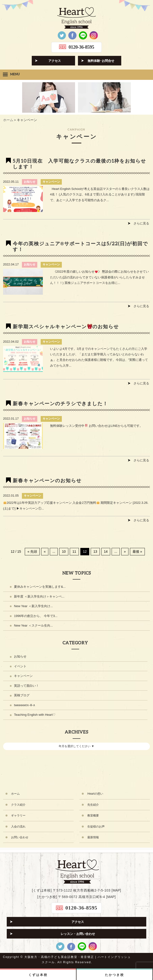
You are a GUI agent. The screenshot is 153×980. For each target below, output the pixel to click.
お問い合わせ (20, 837)
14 (106, 552)
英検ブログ (22, 695)
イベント (20, 666)
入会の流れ (18, 827)
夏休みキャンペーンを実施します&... (40, 587)
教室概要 (93, 816)
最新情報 (93, 837)
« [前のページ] (45, 552)
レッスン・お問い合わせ (78, 934)
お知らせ (30, 182)
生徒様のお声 (96, 827)
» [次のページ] (125, 552)
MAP (116, 890)
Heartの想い (95, 794)
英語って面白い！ (26, 686)
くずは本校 (38, 975)
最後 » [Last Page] (137, 552)
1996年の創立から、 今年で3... (36, 616)
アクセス (55, 61)
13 (95, 552)
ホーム (15, 794)
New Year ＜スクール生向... (33, 625)
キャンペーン (51, 182)
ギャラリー (18, 816)
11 (74, 552)
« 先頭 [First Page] (32, 552)
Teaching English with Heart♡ (35, 715)
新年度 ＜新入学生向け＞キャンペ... (39, 596)
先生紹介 (93, 805)
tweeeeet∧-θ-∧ (25, 705)
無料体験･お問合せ (101, 61)
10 (64, 552)
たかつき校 (114, 975)
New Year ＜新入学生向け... (33, 606)
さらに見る (141, 223)
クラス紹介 (18, 805)
